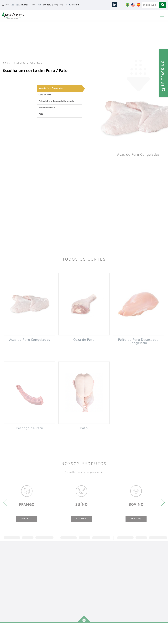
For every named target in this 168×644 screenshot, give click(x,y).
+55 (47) (20, 5)
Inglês (119, 581)
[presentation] (5, 502)
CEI (89, 575)
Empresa (8, 564)
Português (121, 577)
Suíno (35, 568)
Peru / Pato (36, 63)
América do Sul (95, 582)
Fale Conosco (150, 564)
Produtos (20, 63)
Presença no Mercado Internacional (70, 595)
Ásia (90, 571)
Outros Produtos (40, 593)
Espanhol (120, 585)
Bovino (35, 571)
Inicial (6, 63)
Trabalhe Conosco (152, 568)
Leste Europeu (95, 578)
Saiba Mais (121, 564)
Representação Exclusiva (67, 566)
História (8, 568)
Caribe (91, 586)
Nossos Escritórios (13, 571)
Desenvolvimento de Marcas (69, 580)
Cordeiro (36, 582)
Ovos (34, 589)
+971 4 (44, 5)
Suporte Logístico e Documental (69, 573)
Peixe (34, 575)
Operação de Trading (70, 600)
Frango (35, 564)
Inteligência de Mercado (67, 588)
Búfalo (35, 578)
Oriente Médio (95, 568)
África (91, 564)
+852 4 (72, 5)
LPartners (13, 16)
